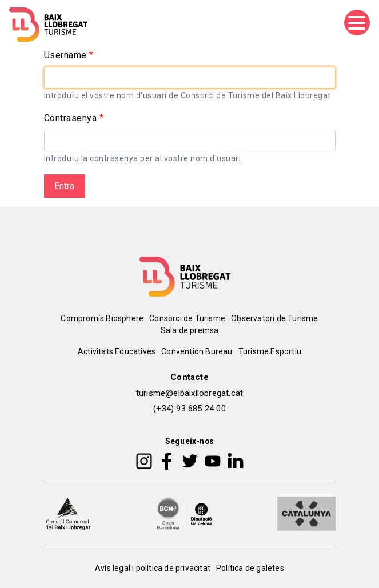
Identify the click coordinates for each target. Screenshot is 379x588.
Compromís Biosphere (102, 318)
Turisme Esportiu (270, 351)
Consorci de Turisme (187, 318)
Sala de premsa (190, 330)
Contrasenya (71, 118)
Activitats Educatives (117, 351)
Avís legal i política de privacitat (153, 568)
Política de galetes (250, 568)
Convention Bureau (197, 351)
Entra (64, 186)
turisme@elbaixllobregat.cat (189, 393)
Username (65, 55)
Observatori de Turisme (274, 318)
